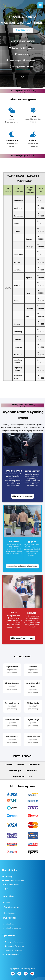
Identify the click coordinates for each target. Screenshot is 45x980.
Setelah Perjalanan (13, 954)
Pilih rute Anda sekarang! (23, 496)
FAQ (7, 889)
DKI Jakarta (28, 48)
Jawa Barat (23, 54)
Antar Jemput (32, 472)
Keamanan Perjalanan (14, 946)
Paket (14, 613)
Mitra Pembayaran (14, 927)
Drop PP (31, 542)
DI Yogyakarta (19, 66)
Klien (9, 903)
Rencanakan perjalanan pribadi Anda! (22, 564)
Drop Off (15, 541)
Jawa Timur (31, 60)
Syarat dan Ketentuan (15, 881)
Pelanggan (12, 913)
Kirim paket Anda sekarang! (23, 638)
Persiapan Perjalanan (14, 942)
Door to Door (14, 471)
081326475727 (23, 31)
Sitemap (9, 876)
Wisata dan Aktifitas (14, 950)
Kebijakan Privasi (12, 885)
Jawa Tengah (16, 60)
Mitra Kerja (11, 923)
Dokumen (32, 614)
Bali (31, 66)
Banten (15, 48)
